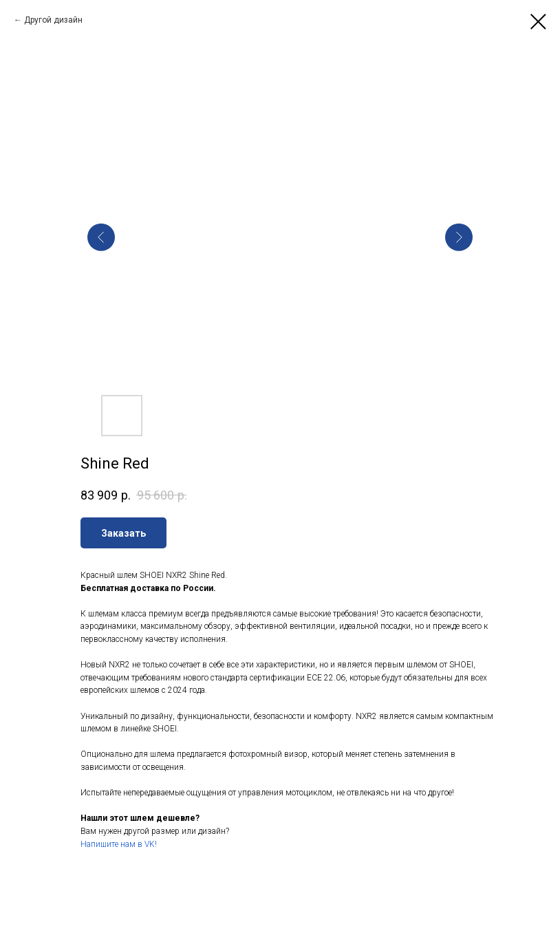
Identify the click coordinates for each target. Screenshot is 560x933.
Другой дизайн (53, 20)
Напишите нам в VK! (119, 844)
